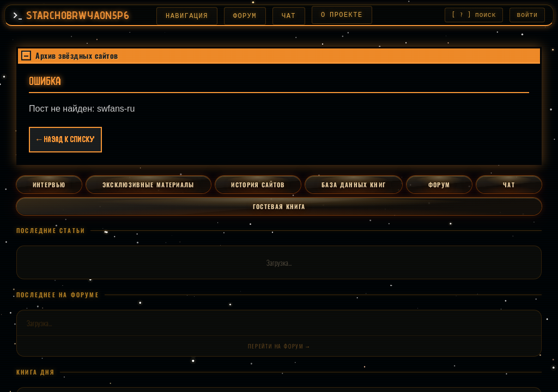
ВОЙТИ (528, 16)
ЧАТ (286, 16)
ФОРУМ (242, 16)
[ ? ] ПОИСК (474, 16)
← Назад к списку (65, 141)
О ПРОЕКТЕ (339, 15)
